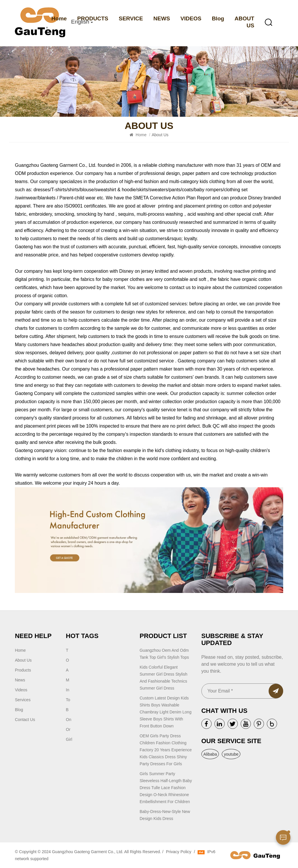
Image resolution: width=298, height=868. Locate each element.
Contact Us (25, 720)
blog (19, 710)
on (69, 720)
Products (23, 670)
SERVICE (131, 18)
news (20, 680)
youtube (231, 754)
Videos (21, 690)
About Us (23, 660)
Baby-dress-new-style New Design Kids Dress (165, 815)
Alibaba (210, 754)
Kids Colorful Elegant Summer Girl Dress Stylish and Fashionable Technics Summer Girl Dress (164, 678)
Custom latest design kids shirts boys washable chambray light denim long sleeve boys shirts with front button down (166, 712)
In (68, 690)
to (68, 700)
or (68, 729)
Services (23, 700)
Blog (218, 18)
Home (59, 18)
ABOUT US (244, 22)
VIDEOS (191, 18)
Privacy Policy (179, 852)
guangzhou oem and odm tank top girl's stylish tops (164, 654)
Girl (69, 739)
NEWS (162, 18)
